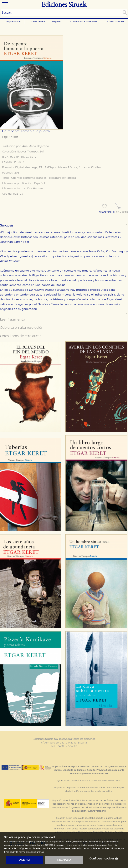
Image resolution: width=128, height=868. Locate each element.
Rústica (72, 168)
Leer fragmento (12, 320)
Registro (57, 22)
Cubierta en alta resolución (22, 328)
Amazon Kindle (89, 168)
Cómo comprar (116, 22)
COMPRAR (122, 212)
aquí (54, 849)
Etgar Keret (10, 137)
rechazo (64, 860)
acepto (25, 860)
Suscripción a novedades (84, 22)
